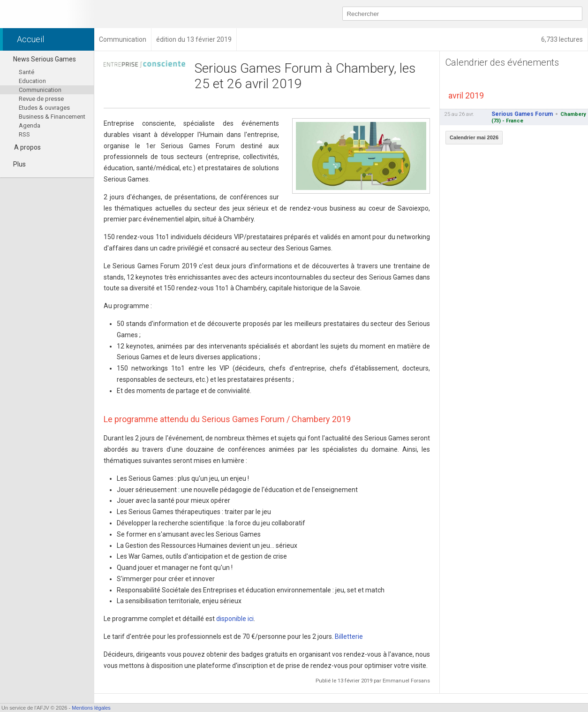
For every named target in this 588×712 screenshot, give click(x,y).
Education (32, 81)
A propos (27, 147)
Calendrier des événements (502, 62)
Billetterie (349, 636)
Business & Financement (52, 117)
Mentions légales (91, 708)
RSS (24, 134)
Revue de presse (41, 99)
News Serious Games (40, 59)
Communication (40, 90)
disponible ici (235, 619)
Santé (26, 72)
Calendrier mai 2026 (474, 137)
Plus (15, 164)
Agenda (30, 125)
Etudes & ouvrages (44, 108)
